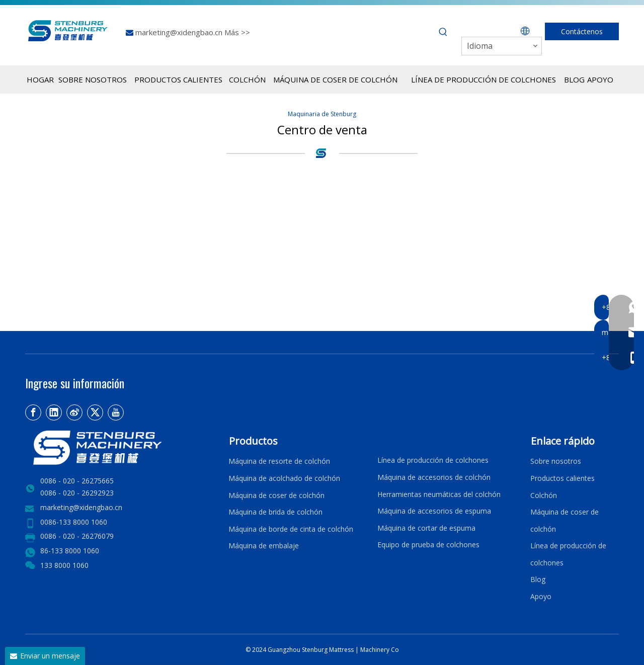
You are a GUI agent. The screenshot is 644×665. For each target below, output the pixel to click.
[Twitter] (95, 412)
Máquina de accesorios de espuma (434, 511)
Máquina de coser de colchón (276, 495)
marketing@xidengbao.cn (180, 32)
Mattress (342, 650)
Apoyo (543, 596)
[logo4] (322, 153)
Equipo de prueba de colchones (428, 545)
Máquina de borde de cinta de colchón (291, 529)
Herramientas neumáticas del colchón (439, 494)
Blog (538, 579)
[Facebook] (33, 412)
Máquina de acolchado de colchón (284, 478)
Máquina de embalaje (264, 546)
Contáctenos (582, 31)
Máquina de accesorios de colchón (434, 477)
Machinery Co (380, 650)
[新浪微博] (74, 412)
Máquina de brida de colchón (275, 512)
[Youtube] (116, 412)
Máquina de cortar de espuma (426, 528)
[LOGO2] (121, 448)
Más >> (237, 32)
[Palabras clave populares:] (443, 32)
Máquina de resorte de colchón (279, 461)
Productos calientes (562, 478)
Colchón (544, 495)
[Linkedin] (54, 412)
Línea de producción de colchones (433, 460)
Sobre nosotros (556, 461)
